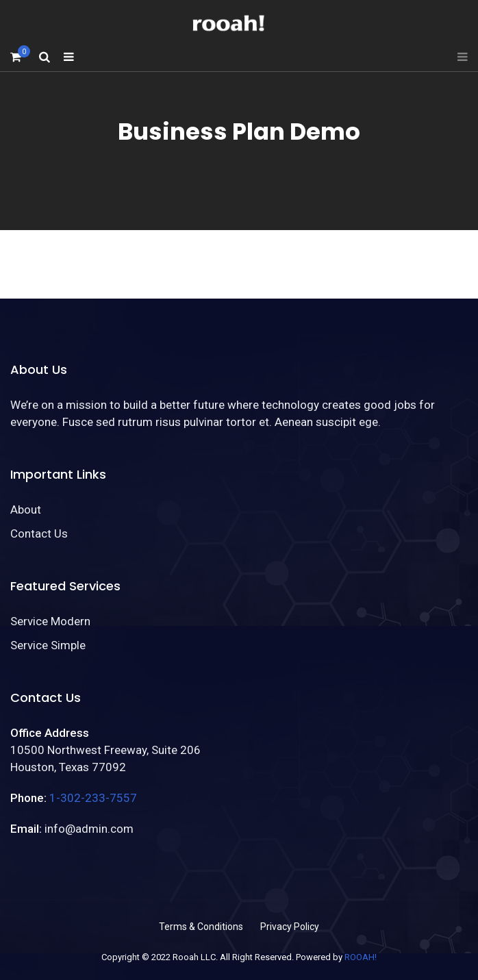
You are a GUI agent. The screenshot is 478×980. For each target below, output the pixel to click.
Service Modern (50, 621)
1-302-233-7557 (93, 798)
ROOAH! (361, 957)
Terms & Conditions (201, 927)
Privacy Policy (290, 927)
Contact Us (39, 533)
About (26, 510)
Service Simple (48, 645)
